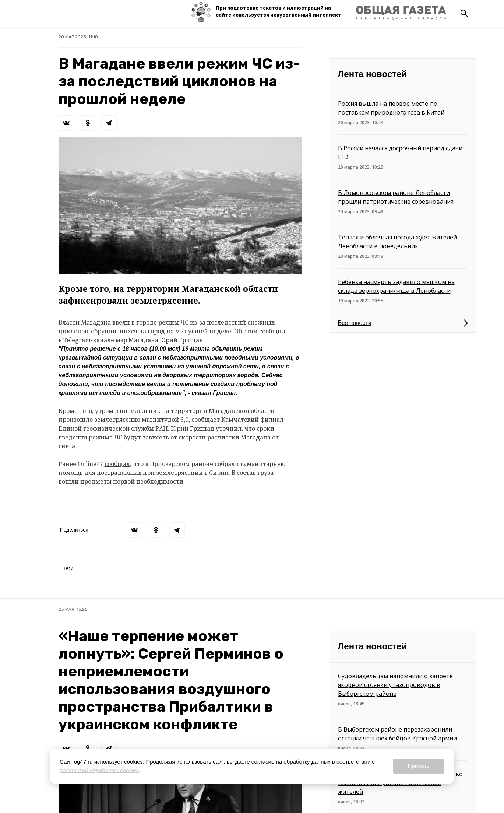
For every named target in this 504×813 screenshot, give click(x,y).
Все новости (355, 323)
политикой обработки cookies (99, 770)
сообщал (117, 464)
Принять (419, 766)
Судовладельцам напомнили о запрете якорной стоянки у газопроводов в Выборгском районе (395, 685)
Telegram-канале (89, 340)
